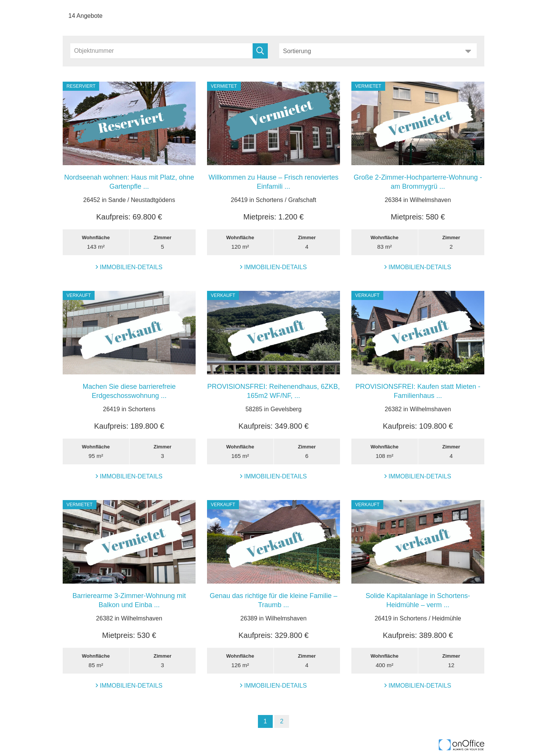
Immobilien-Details (129, 267)
